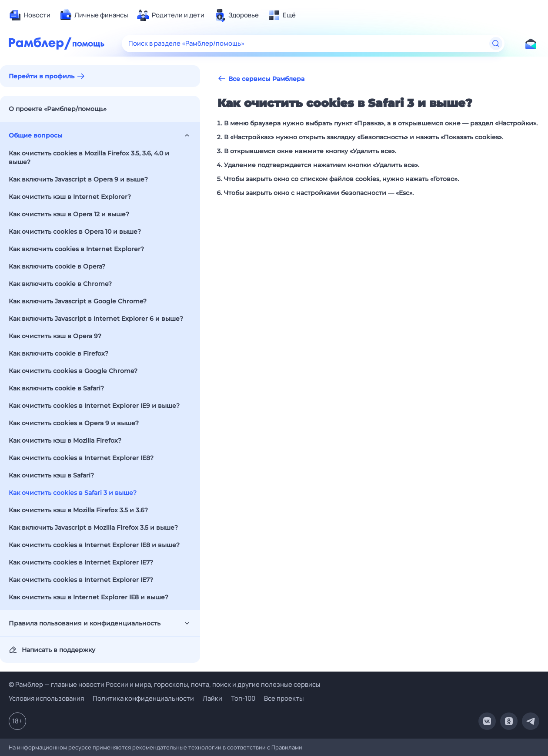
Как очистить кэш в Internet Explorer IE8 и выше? (89, 597)
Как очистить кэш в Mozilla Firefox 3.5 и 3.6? (78, 510)
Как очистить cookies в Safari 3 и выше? (73, 493)
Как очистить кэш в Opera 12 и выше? (69, 214)
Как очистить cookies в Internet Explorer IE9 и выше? (94, 406)
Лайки (212, 698)
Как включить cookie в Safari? (56, 388)
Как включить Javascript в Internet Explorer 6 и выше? (96, 319)
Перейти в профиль (42, 76)
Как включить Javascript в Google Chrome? (78, 301)
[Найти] (496, 44)
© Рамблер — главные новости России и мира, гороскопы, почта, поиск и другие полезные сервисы (164, 684)
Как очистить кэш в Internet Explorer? (70, 197)
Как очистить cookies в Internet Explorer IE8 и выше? (94, 545)
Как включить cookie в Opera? (57, 266)
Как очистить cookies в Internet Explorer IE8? (81, 458)
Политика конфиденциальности (143, 698)
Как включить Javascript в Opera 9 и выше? (78, 179)
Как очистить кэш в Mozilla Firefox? (65, 440)
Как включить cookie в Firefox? (58, 353)
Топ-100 (243, 698)
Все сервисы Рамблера (261, 79)
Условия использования (46, 698)
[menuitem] (30, 15)
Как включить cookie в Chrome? (60, 284)
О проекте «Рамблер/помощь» (58, 109)
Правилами (287, 747)
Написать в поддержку (52, 650)
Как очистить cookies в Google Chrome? (73, 371)
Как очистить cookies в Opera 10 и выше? (75, 232)
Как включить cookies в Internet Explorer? (76, 249)
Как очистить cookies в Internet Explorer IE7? (81, 562)
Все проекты (284, 698)
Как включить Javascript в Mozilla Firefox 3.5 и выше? (93, 528)
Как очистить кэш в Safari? (51, 475)
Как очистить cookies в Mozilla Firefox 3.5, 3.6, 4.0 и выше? (89, 158)
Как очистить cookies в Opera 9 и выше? (74, 423)
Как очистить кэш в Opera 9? (55, 336)
